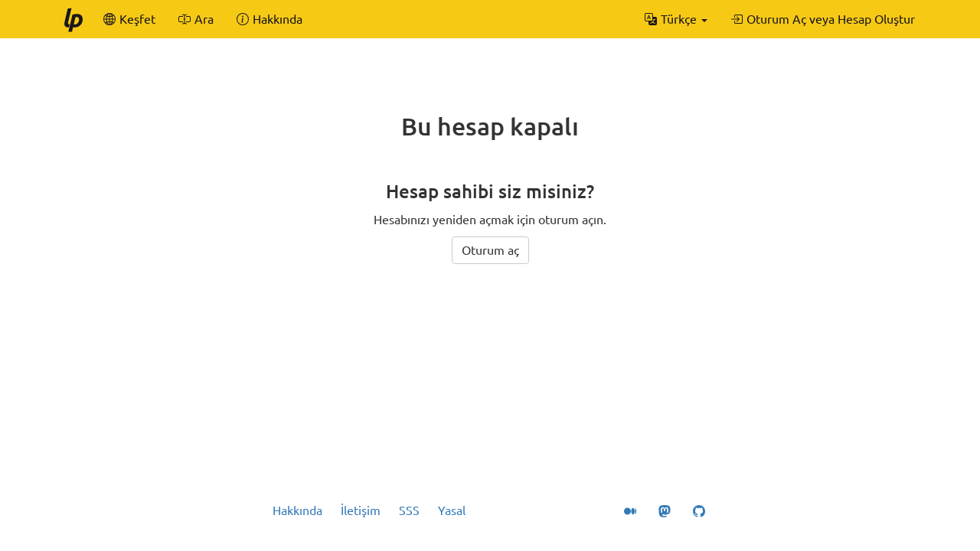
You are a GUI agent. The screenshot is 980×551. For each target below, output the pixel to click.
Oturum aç (490, 250)
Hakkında (297, 510)
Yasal (452, 510)
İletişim (361, 510)
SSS (409, 510)
